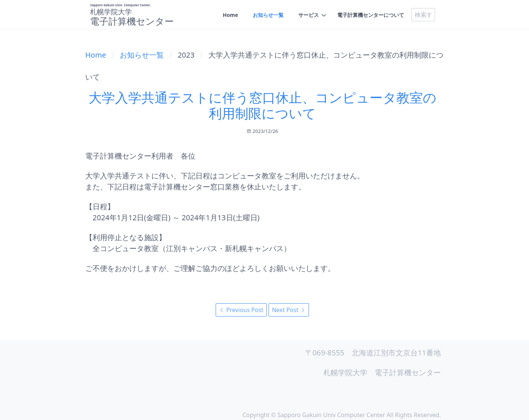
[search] (423, 15)
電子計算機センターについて (371, 15)
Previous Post (241, 310)
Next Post (289, 310)
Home (231, 15)
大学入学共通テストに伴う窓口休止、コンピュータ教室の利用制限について (262, 105)
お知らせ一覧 (268, 15)
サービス (309, 15)
